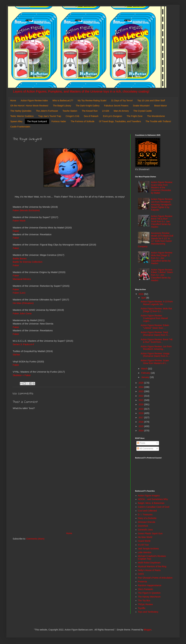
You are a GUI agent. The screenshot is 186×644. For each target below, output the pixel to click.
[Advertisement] (69, 505)
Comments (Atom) (35, 539)
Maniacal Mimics (22, 279)
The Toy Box (144, 601)
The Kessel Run (90, 111)
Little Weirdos (145, 552)
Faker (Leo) (19, 293)
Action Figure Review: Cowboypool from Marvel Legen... (154, 318)
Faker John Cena (22, 313)
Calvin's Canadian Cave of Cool (154, 507)
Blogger (148, 630)
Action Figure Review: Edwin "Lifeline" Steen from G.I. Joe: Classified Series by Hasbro (162, 275)
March (145, 369)
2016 (141, 422)
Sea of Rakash (91, 116)
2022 (141, 396)
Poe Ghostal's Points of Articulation (155, 578)
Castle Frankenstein (20, 127)
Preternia (143, 582)
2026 (141, 294)
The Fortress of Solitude (82, 121)
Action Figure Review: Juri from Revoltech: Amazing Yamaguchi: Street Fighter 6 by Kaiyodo (162, 204)
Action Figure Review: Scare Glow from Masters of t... (155, 362)
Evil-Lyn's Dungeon (113, 116)
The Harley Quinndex (21, 111)
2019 (141, 409)
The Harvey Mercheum (149, 597)
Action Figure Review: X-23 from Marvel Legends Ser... (157, 303)
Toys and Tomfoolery (148, 612)
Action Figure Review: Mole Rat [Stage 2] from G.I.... (156, 310)
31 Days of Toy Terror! (122, 101)
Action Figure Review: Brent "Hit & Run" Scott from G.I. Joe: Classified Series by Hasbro (162, 221)
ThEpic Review (145, 604)
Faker (16, 231)
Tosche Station (70, 111)
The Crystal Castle (143, 111)
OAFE (141, 574)
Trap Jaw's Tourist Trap (50, 116)
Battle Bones (20, 258)
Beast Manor (160, 106)
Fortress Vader (59, 121)
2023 (141, 391)
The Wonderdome (156, 116)
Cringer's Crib (72, 116)
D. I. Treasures (145, 514)
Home (13, 101)
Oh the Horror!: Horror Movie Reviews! (29, 106)
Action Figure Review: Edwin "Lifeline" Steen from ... (155, 327)
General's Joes (145, 530)
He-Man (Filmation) (23, 303)
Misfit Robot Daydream (149, 563)
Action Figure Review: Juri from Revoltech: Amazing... (156, 348)
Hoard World (144, 541)
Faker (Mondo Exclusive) (26, 210)
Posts (141, 443)
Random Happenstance (150, 585)
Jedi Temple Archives (148, 549)
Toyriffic (142, 608)
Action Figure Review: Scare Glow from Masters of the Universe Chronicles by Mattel (162, 188)
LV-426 (106, 111)
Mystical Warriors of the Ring (152, 566)
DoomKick (143, 526)
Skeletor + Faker (22, 375)
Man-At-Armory (121, 111)
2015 (141, 426)
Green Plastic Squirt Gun (150, 533)
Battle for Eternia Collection (28, 262)
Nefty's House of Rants (149, 570)
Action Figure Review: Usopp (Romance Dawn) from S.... (155, 355)
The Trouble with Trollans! (158, 121)
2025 (141, 383)
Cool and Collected (147, 511)
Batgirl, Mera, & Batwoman (151, 503)
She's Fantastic (146, 589)
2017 (141, 417)
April (144, 298)
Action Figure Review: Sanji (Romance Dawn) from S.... (155, 334)
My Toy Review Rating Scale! (92, 101)
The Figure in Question (149, 593)
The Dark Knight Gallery (88, 106)
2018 (141, 413)
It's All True (143, 545)
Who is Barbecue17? (63, 101)
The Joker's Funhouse (47, 111)
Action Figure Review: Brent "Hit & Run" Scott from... (157, 341)
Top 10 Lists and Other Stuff (151, 101)
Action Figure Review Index (34, 101)
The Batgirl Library (62, 106)
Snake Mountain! (141, 106)
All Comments (145, 449)
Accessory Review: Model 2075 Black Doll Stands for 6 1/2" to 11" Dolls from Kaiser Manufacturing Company (156, 240)
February (146, 373)
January (145, 377)
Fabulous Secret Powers (116, 106)
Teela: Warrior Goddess (22, 116)
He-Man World (145, 537)
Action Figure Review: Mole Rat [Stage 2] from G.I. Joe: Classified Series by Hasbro (162, 258)
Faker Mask (19, 221)
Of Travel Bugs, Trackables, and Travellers (120, 121)
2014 (141, 431)
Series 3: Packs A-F (23, 344)
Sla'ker (16, 354)
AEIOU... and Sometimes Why (153, 499)
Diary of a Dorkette (147, 518)
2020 (141, 404)
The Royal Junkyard (37, 121)
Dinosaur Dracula (147, 522)
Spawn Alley (16, 121)
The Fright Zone (135, 116)
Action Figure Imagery (149, 496)
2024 (141, 387)
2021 (141, 400)
